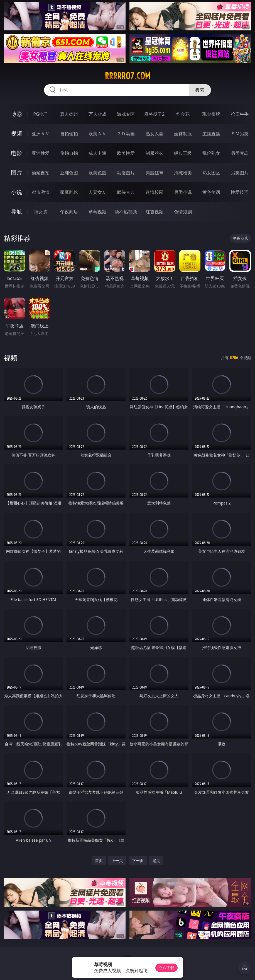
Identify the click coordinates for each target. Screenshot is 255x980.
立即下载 (166, 968)
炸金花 (183, 114)
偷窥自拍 (41, 173)
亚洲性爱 (41, 153)
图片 (16, 172)
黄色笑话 (211, 192)
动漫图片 (126, 173)
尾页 (156, 860)
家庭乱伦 (69, 192)
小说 (16, 192)
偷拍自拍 (69, 153)
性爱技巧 (240, 192)
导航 (16, 212)
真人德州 (69, 114)
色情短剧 (183, 212)
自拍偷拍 (69, 134)
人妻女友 (97, 192)
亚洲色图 (69, 173)
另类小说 (183, 192)
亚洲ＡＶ (41, 134)
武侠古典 (126, 192)
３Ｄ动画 (126, 134)
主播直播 (211, 134)
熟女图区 (211, 173)
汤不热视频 (126, 212)
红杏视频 (155, 212)
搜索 (200, 90)
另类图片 (240, 173)
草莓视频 (97, 212)
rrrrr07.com (127, 76)
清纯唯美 (183, 173)
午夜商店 (69, 212)
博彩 (16, 114)
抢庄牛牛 (240, 114)
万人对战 (97, 114)
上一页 (117, 860)
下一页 (138, 860)
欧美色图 (97, 173)
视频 (16, 133)
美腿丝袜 (155, 173)
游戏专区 (126, 114)
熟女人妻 (155, 134)
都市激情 (41, 192)
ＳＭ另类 (240, 134)
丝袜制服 (183, 134)
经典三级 (183, 153)
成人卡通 (97, 153)
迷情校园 (155, 192)
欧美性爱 (126, 153)
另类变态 (240, 153)
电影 (16, 153)
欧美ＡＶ (97, 134)
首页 (99, 860)
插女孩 (41, 212)
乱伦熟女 (211, 153)
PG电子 (41, 114)
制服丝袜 (155, 153)
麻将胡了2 (154, 114)
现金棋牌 (211, 114)
